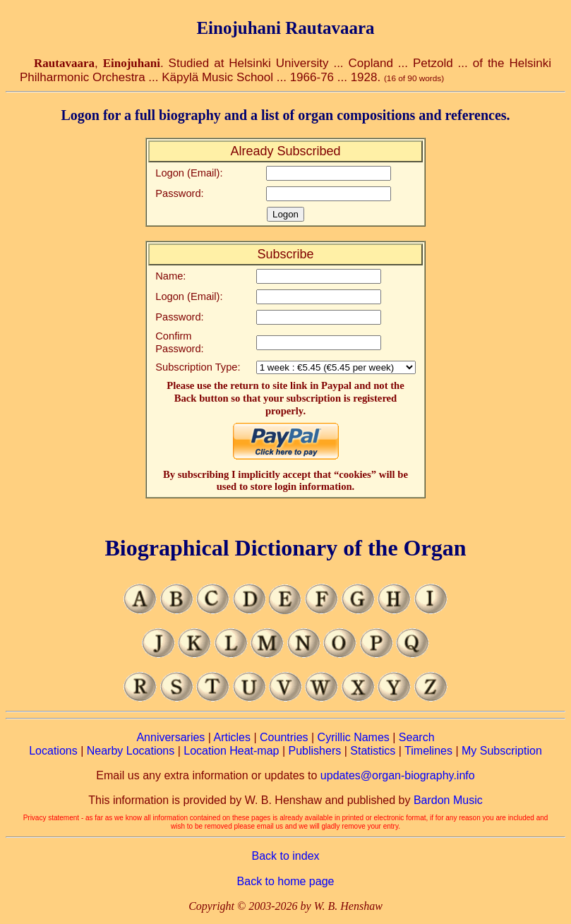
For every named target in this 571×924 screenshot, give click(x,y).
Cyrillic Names (354, 737)
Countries (284, 737)
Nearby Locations (131, 751)
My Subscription (502, 751)
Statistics (373, 751)
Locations (53, 751)
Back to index (285, 856)
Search (417, 737)
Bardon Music (448, 800)
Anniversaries (170, 737)
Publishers (315, 751)
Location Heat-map (231, 751)
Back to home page (286, 881)
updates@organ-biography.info (398, 775)
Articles (232, 737)
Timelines (428, 751)
